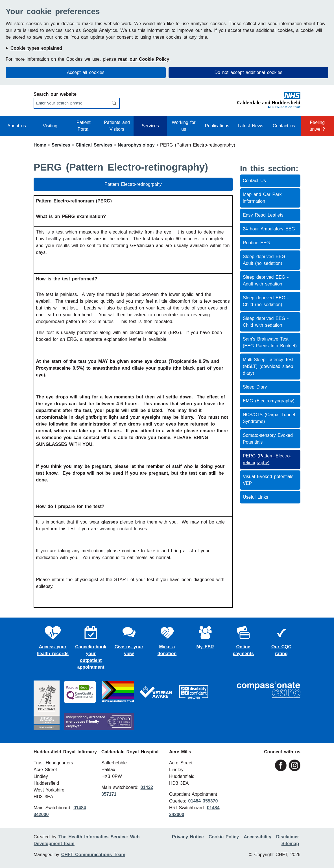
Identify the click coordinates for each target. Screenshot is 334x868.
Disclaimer (288, 837)
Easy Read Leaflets (263, 215)
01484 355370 (203, 801)
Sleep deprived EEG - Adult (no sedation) (266, 260)
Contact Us (254, 181)
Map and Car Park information (262, 198)
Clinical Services (94, 145)
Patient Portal (84, 126)
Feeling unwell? (317, 126)
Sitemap (290, 844)
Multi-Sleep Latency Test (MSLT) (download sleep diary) (268, 366)
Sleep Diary (255, 387)
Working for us (184, 126)
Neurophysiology (136, 145)
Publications (217, 126)
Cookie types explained (36, 48)
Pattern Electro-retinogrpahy (133, 184)
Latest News (251, 126)
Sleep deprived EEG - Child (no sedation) (266, 301)
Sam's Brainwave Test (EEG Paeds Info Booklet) (270, 342)
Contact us (284, 126)
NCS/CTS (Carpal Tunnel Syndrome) (269, 418)
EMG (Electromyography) (269, 401)
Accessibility (257, 837)
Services (150, 126)
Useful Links (256, 497)
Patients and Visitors (117, 126)
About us (17, 126)
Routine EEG (256, 243)
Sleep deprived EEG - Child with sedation (266, 322)
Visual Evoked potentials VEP (268, 480)
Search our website (55, 94)
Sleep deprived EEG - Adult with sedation (266, 281)
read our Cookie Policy (144, 59)
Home (40, 145)
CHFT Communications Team (93, 855)
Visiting (50, 126)
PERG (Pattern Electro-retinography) (267, 459)
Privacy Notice (188, 837)
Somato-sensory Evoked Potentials (268, 439)
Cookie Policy (224, 837)
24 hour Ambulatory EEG (269, 229)
